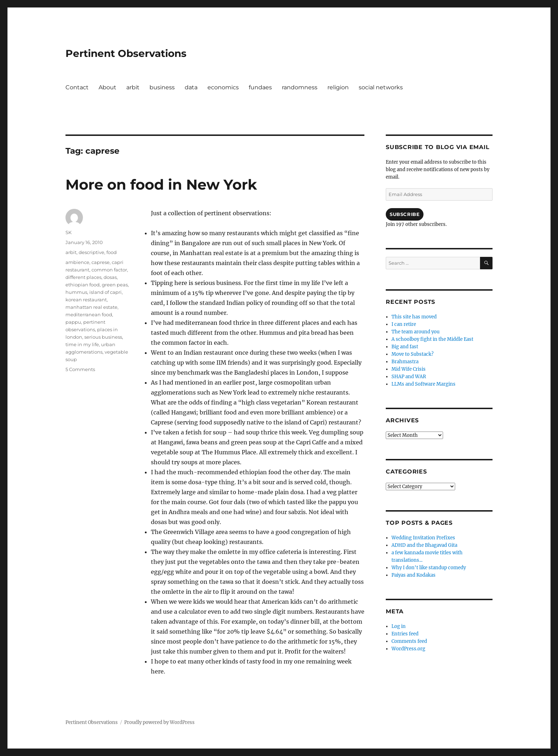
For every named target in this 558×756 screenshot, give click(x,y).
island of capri (106, 292)
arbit (133, 87)
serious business (103, 337)
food (112, 252)
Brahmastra (405, 362)
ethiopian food (83, 285)
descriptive (91, 252)
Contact (77, 87)
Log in (399, 626)
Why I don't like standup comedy (429, 568)
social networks (381, 87)
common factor (109, 270)
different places (83, 277)
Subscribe (405, 214)
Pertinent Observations (126, 53)
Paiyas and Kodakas (414, 575)
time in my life (82, 344)
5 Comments (80, 369)
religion (338, 87)
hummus (76, 292)
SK (69, 232)
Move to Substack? (412, 354)
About (107, 87)
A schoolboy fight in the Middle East (432, 339)
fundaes (260, 87)
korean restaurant (86, 300)
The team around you (415, 332)
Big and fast (405, 347)
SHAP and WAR (409, 377)
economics (223, 87)
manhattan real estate (91, 307)
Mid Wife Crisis (409, 369)
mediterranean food (89, 314)
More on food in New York (161, 184)
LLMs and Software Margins (423, 384)
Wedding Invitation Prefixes (423, 538)
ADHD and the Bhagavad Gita (424, 545)
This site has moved (414, 317)
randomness (300, 87)
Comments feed (409, 641)
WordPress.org (408, 649)
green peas (115, 285)
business (162, 87)
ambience (77, 262)
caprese (101, 262)
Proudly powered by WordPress (159, 722)
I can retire (404, 324)
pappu (73, 322)
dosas (110, 277)
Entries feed (405, 634)
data (191, 87)
